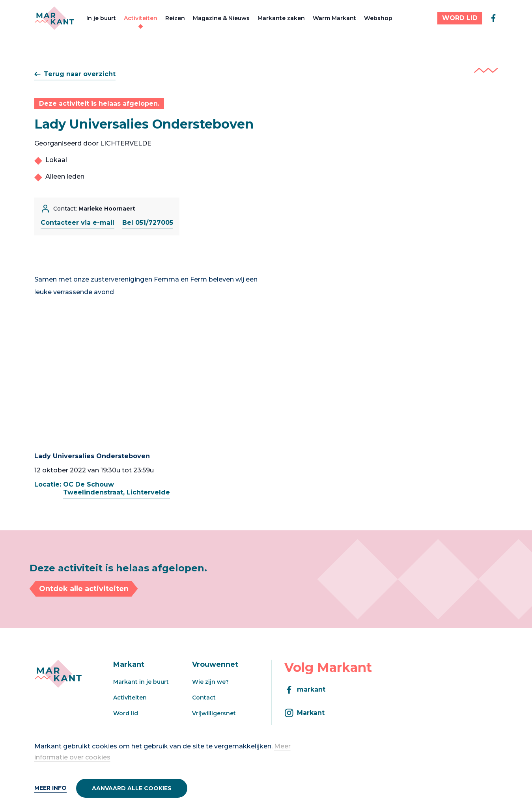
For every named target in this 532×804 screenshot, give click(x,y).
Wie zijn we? (210, 682)
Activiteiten (141, 18)
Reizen (175, 18)
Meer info (50, 788)
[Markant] (54, 18)
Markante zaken (281, 18)
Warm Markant (334, 18)
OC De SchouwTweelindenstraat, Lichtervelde (117, 488)
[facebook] (493, 18)
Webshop (378, 18)
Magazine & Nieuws (221, 18)
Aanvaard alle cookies (132, 788)
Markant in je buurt (141, 682)
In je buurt (101, 18)
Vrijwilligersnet (214, 713)
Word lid (126, 713)
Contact (204, 698)
